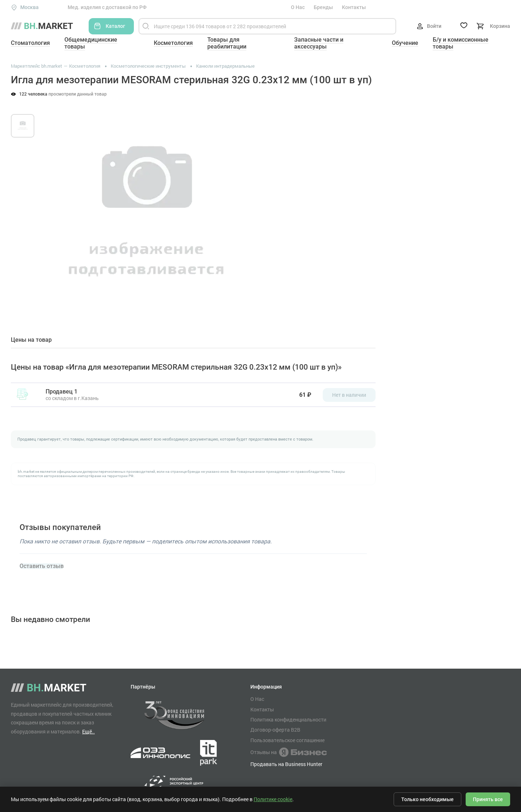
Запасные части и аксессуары (319, 43)
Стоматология (30, 43)
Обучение (405, 43)
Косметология (173, 43)
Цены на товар (31, 340)
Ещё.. (88, 731)
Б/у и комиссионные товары (461, 43)
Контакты (354, 7)
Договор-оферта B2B (275, 730)
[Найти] (146, 26)
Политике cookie (273, 799)
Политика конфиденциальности (288, 720)
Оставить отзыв (42, 566)
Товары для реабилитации (227, 43)
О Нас (298, 7)
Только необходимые (427, 799)
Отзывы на (289, 752)
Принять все (488, 799)
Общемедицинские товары (91, 43)
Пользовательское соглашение (287, 740)
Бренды (323, 7)
